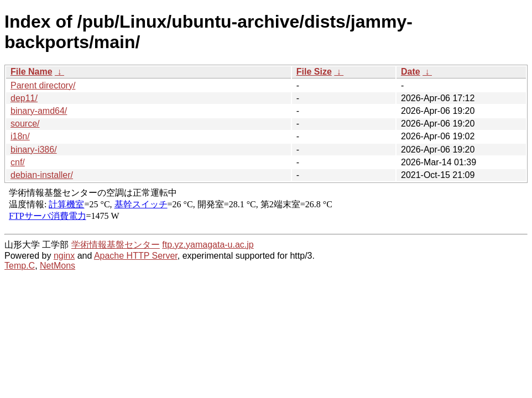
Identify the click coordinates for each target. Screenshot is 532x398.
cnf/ (18, 162)
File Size (314, 72)
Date (411, 72)
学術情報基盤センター (116, 245)
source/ (25, 124)
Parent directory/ (43, 85)
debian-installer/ (42, 175)
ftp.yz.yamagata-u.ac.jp (208, 245)
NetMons (58, 266)
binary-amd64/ (39, 111)
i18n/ (20, 136)
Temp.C (20, 266)
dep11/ (24, 98)
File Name (32, 72)
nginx (64, 256)
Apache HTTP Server (136, 256)
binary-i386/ (34, 150)
